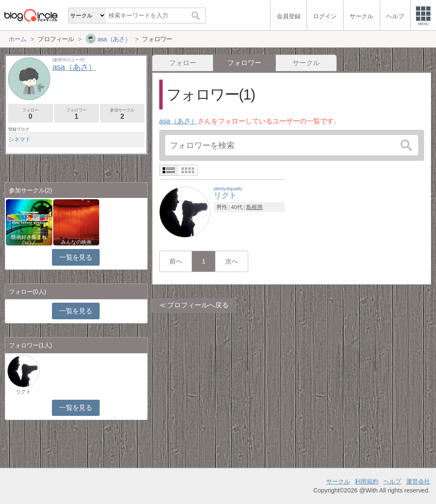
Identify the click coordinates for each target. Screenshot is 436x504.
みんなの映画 (76, 242)
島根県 (254, 207)
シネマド (20, 139)
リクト (23, 392)
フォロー (183, 63)
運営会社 (418, 481)
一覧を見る (76, 257)
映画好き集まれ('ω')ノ (29, 240)
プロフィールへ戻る (198, 305)
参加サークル (122, 114)
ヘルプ (392, 481)
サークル (306, 63)
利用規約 (367, 481)
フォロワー (76, 114)
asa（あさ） (178, 121)
